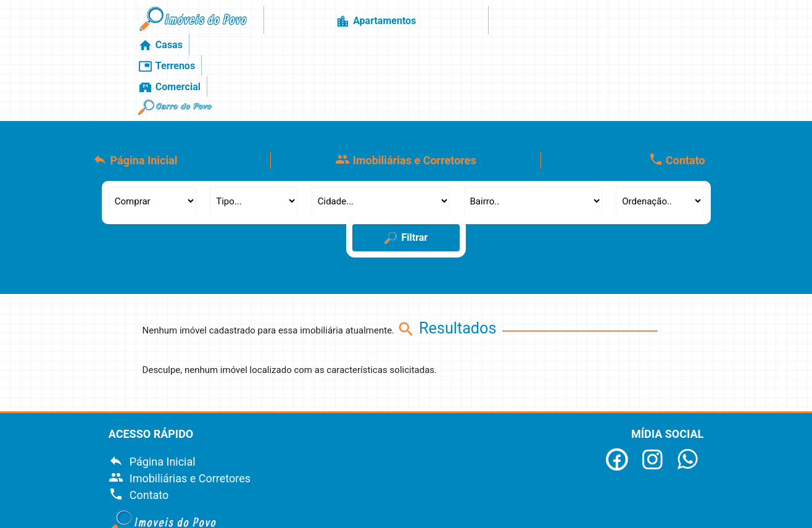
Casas (443, 24)
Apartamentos (376, 24)
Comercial (561, 24)
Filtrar (406, 165)
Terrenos (497, 24)
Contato (677, 86)
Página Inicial (135, 86)
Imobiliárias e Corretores (406, 86)
